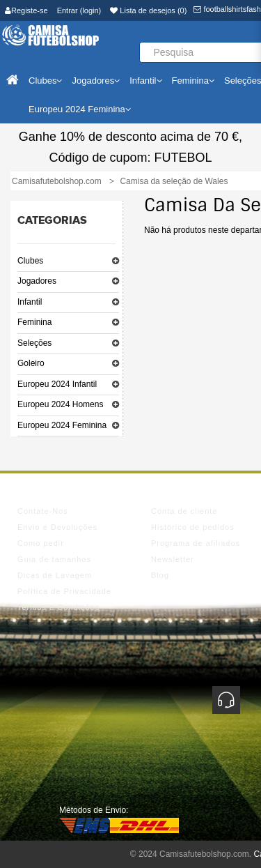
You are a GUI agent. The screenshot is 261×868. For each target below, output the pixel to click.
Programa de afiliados (196, 543)
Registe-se (26, 10)
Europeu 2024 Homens (60, 404)
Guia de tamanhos (54, 559)
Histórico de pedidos (193, 527)
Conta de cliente (184, 511)
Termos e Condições (58, 607)
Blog (160, 575)
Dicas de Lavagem (55, 575)
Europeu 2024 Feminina (62, 425)
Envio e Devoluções (57, 527)
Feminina (34, 322)
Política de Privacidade (64, 591)
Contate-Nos (43, 511)
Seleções (34, 343)
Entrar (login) (79, 10)
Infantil (30, 302)
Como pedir (41, 543)
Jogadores (37, 281)
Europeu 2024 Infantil (57, 384)
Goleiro (31, 363)
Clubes (30, 261)
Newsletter (173, 559)
